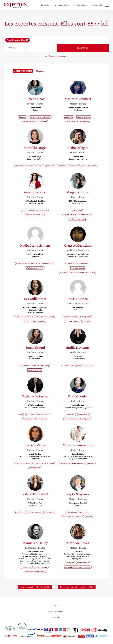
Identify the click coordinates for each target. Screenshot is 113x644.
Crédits (57, 617)
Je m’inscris (96, 5)
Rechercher (83, 48)
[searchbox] (51, 40)
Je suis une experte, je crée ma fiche (77, 587)
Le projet (45, 5)
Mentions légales (56, 611)
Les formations (80, 5)
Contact (56, 606)
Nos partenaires (61, 5)
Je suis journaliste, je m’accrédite (35, 587)
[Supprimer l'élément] (27, 40)
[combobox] (57, 40)
